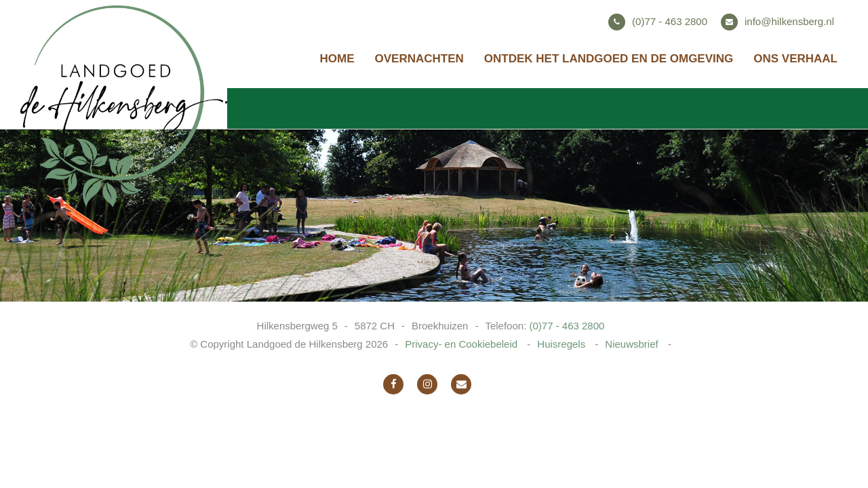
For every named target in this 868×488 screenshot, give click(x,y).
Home (337, 59)
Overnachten (419, 59)
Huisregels (563, 344)
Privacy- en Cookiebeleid (462, 344)
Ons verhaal (795, 59)
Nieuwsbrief (633, 344)
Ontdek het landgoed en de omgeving (609, 59)
